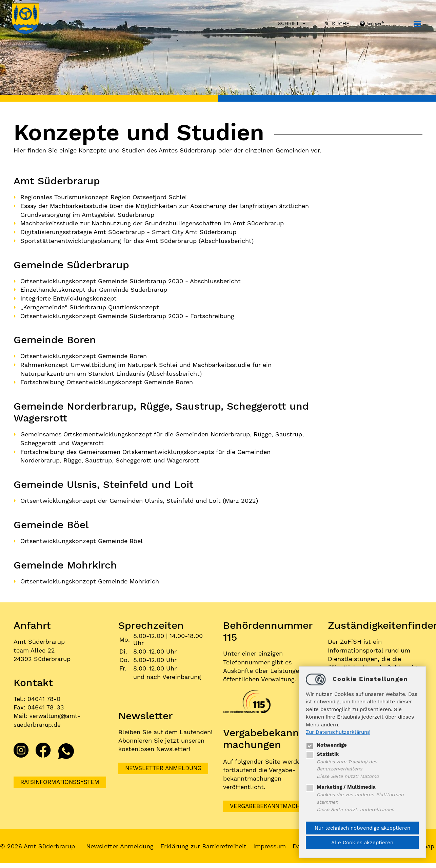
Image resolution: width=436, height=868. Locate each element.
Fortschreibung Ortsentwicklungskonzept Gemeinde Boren (107, 380)
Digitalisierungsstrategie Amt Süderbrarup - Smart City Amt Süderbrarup (128, 231)
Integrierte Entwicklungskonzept (68, 297)
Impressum (271, 843)
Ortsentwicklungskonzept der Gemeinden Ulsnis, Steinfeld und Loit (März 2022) (139, 497)
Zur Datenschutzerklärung (338, 731)
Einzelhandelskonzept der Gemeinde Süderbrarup (94, 288)
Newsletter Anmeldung (166, 764)
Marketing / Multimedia (341, 787)
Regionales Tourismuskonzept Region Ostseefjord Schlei (104, 197)
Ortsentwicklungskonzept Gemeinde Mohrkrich (90, 577)
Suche (339, 24)
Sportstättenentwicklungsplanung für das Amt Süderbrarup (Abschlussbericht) (137, 240)
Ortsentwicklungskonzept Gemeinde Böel (82, 537)
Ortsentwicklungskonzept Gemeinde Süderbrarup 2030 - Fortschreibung (127, 314)
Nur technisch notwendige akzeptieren (362, 828)
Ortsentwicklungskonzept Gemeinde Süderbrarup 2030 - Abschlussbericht (131, 280)
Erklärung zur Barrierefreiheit (205, 843)
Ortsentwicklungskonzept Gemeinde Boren (84, 354)
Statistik (322, 753)
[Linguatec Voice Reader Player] (379, 24)
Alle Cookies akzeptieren (362, 843)
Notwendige (326, 744)
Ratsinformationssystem (62, 778)
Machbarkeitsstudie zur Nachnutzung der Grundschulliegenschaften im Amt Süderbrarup (152, 223)
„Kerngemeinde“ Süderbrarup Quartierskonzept (90, 305)
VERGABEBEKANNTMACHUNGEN (278, 802)
